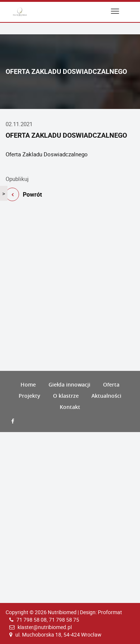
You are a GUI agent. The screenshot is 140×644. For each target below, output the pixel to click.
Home (28, 384)
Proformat (110, 612)
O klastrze (66, 396)
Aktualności (106, 396)
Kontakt (70, 407)
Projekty (29, 396)
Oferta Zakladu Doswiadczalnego (47, 154)
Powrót (24, 196)
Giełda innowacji (69, 384)
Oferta (111, 384)
